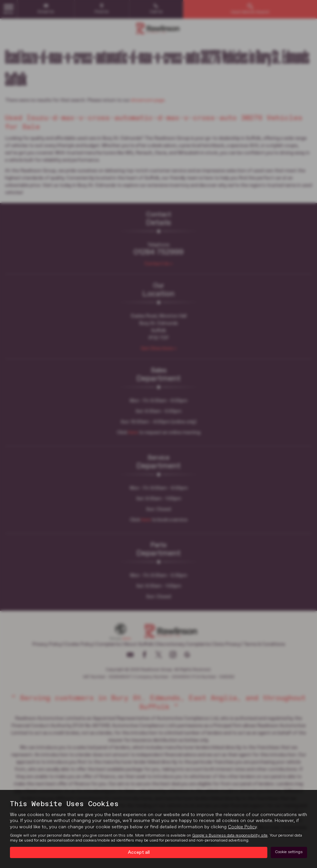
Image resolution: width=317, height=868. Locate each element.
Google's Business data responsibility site (230, 835)
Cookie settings (289, 852)
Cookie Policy (242, 826)
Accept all (139, 852)
